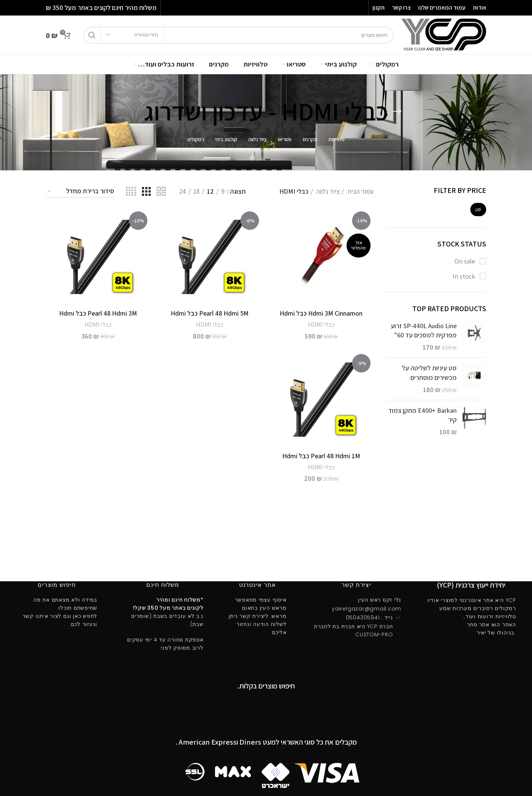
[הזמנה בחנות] (80, 191)
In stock (465, 276)
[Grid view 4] (131, 192)
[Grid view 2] (161, 192)
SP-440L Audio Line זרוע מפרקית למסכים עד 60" (424, 330)
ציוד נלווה (327, 191)
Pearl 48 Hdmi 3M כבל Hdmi (98, 313)
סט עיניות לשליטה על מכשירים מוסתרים (429, 373)
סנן (478, 209)
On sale (465, 261)
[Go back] (397, 112)
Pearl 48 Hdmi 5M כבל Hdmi (210, 313)
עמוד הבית (360, 191)
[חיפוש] (239, 35)
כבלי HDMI (321, 324)
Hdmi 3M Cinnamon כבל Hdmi (321, 313)
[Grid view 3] (146, 192)
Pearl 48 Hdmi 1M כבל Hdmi (321, 456)
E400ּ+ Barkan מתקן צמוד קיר (422, 415)
